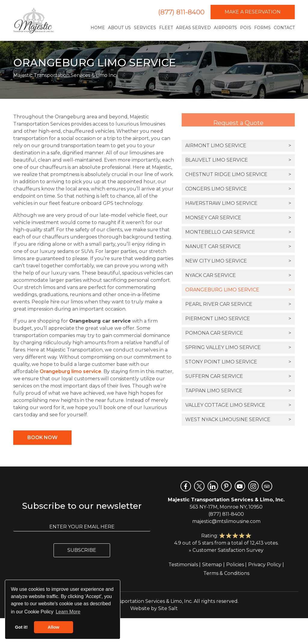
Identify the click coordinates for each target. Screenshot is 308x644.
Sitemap (212, 565)
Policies (235, 565)
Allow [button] (54, 627)
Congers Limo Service (238, 189)
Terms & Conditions (226, 573)
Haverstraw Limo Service (238, 203)
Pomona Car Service (238, 333)
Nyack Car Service (238, 275)
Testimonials (183, 565)
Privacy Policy (265, 565)
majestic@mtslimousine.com (226, 521)
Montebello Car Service (238, 232)
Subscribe (82, 550)
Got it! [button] (21, 627)
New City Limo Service (238, 261)
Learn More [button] (68, 612)
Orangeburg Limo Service (238, 290)
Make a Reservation (253, 12)
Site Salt (168, 608)
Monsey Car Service (238, 218)
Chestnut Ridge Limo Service (238, 175)
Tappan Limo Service (238, 391)
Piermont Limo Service (238, 319)
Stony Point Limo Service (238, 362)
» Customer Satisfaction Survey (226, 550)
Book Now (42, 437)
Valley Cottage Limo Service (238, 405)
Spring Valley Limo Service (238, 348)
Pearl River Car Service (238, 304)
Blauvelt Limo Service (238, 160)
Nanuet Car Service (238, 247)
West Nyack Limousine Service (238, 420)
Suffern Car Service (238, 376)
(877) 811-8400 (181, 12)
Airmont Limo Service (238, 146)
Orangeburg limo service (71, 371)
